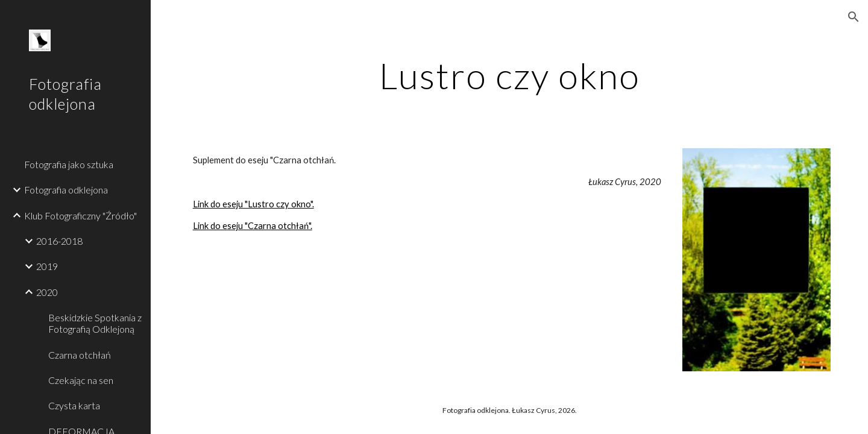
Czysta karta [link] (74, 405)
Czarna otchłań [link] (80, 355)
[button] (854, 17)
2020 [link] (47, 292)
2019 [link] (47, 266)
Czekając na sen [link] (81, 380)
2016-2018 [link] (59, 241)
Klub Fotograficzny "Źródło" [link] (80, 215)
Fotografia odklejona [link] (66, 190)
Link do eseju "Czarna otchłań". (253, 226)
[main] (510, 75)
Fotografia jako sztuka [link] (69, 164)
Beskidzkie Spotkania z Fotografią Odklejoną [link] (95, 323)
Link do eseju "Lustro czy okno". (253, 204)
